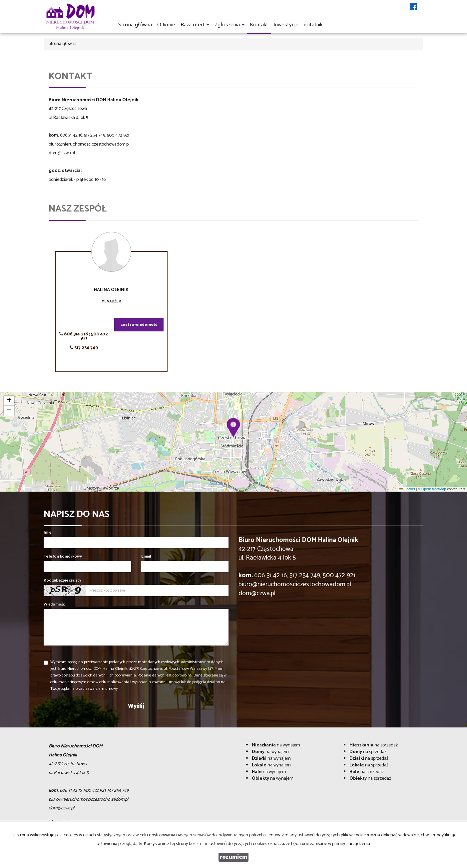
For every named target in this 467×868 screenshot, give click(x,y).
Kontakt (259, 25)
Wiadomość (54, 604)
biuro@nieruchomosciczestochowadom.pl (89, 144)
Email (146, 556)
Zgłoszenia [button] (230, 25)
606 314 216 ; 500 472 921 (84, 336)
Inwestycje (286, 25)
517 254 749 (84, 348)
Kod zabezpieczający (62, 580)
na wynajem (276, 745)
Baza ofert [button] (195, 25)
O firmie (166, 25)
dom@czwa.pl (62, 153)
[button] (233, 428)
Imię (47, 532)
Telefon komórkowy (63, 556)
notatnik (313, 25)
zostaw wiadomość (139, 325)
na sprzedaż (374, 745)
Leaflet (407, 489)
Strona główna (135, 25)
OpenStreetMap (434, 489)
